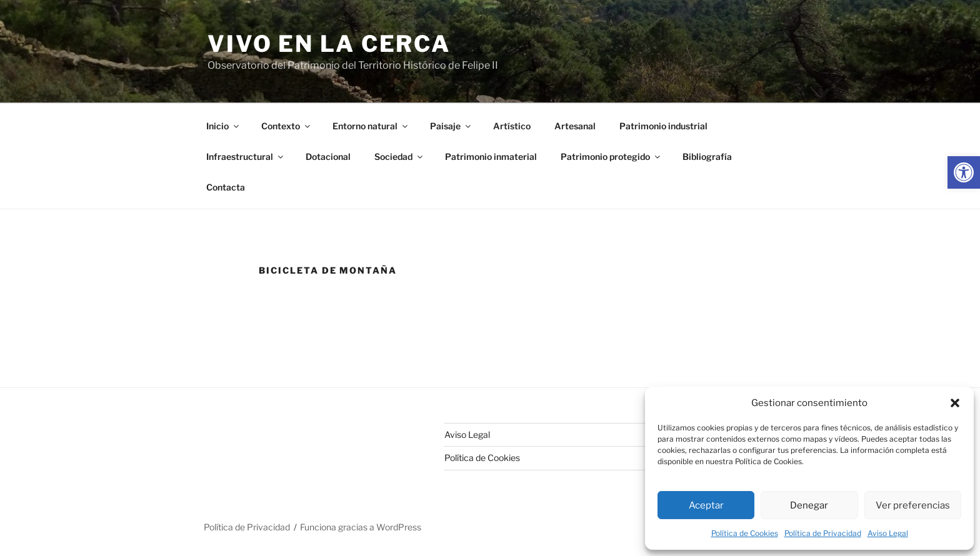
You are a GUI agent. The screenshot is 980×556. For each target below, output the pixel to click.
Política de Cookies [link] (745, 533)
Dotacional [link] (328, 156)
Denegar (809, 505)
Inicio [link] (223, 126)
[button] (955, 403)
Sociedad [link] (399, 156)
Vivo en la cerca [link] (329, 44)
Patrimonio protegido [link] (611, 156)
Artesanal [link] (575, 126)
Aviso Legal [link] (888, 533)
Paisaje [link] (451, 126)
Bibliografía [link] (707, 156)
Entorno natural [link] (371, 126)
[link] (964, 172)
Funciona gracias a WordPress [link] (361, 527)
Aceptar (706, 505)
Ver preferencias (913, 505)
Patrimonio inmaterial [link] (491, 156)
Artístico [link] (512, 126)
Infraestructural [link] (246, 156)
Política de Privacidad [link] (823, 533)
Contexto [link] (287, 126)
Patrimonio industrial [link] (663, 126)
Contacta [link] (226, 187)
